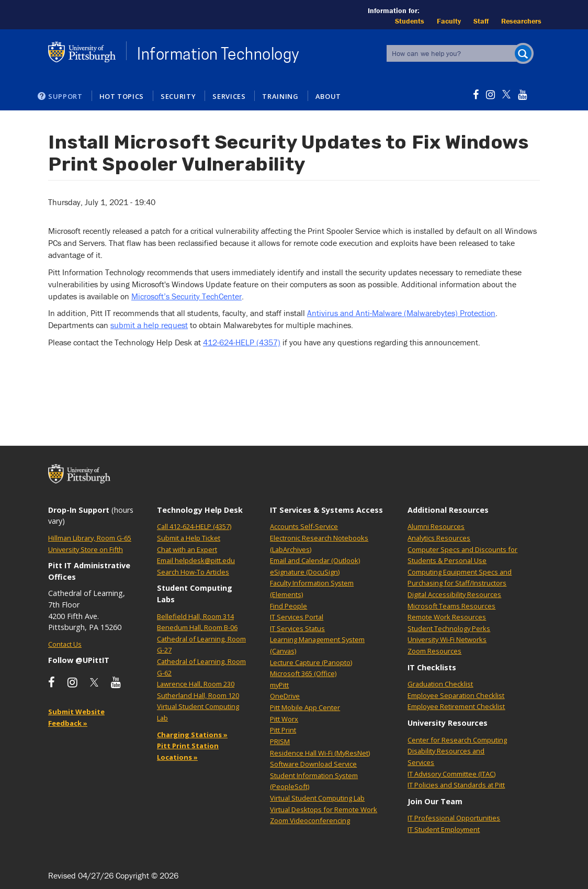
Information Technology (218, 54)
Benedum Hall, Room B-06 (197, 627)
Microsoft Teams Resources (451, 606)
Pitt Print (283, 730)
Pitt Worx (284, 719)
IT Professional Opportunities (454, 818)
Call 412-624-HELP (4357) (194, 526)
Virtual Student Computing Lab (317, 798)
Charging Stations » (192, 735)
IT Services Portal (297, 617)
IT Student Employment (444, 829)
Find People (289, 606)
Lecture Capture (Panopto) (311, 662)
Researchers (521, 21)
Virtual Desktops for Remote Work (324, 809)
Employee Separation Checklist (456, 695)
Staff (481, 21)
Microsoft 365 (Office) (303, 673)
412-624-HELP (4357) (242, 342)
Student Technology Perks (449, 628)
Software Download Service (313, 764)
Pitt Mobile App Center (305, 707)
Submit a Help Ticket (189, 538)
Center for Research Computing (457, 740)
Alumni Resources (436, 526)
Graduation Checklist (440, 684)
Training (280, 96)
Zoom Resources (434, 651)
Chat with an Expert (187, 549)
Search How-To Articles (193, 572)
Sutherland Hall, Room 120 (198, 695)
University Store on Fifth (86, 549)
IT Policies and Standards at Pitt (456, 785)
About (328, 96)
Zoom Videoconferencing (310, 820)
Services (229, 96)
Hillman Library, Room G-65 (90, 538)
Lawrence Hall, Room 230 (196, 684)
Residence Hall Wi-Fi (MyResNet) (320, 753)
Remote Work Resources (447, 617)
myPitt (279, 685)
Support (65, 96)
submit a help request (149, 325)
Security (178, 96)
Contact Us (65, 644)
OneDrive (285, 696)
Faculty (449, 21)
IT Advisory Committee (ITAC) (451, 774)
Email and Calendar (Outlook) (315, 560)
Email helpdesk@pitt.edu (196, 560)
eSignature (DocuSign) (305, 572)
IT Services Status (297, 628)
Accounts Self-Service (304, 526)
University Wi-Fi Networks (447, 639)
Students (410, 21)
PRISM (280, 741)
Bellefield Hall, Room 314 (195, 616)
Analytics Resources (439, 538)
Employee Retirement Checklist (456, 706)
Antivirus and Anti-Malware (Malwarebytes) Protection (401, 313)
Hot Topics (122, 96)
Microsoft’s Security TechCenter (186, 296)
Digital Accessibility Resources (454, 594)
